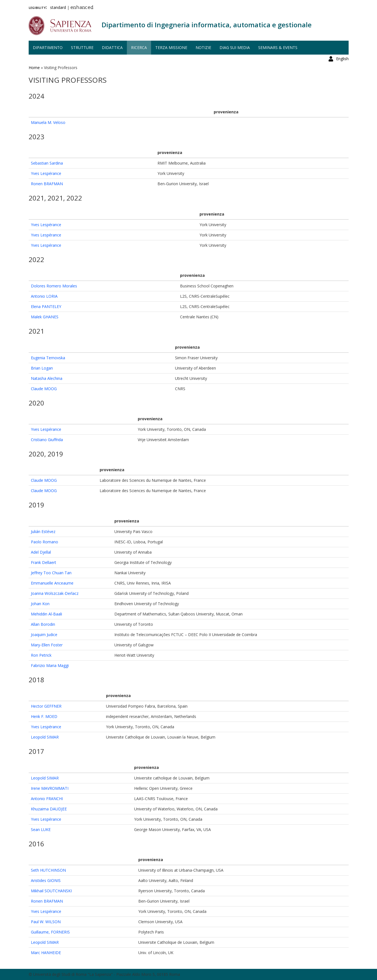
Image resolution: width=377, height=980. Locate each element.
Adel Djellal (41, 552)
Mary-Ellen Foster (47, 645)
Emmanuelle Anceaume (52, 583)
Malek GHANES (45, 317)
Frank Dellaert (44, 562)
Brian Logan (42, 368)
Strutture (82, 47)
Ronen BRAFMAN (47, 184)
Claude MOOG (44, 389)
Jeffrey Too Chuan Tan (51, 573)
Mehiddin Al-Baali (46, 614)
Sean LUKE (41, 829)
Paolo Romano (45, 542)
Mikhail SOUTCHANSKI (51, 891)
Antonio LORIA (44, 296)
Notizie (203, 47)
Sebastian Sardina (47, 163)
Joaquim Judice (44, 635)
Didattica (112, 47)
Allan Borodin (43, 624)
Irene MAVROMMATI (50, 788)
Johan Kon (40, 604)
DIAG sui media (235, 47)
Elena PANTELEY (46, 306)
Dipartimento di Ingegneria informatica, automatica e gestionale (207, 25)
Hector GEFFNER (46, 706)
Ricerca (139, 47)
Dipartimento (48, 47)
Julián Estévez (43, 531)
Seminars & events (278, 47)
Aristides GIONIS (46, 880)
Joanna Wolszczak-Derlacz (55, 593)
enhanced (82, 8)
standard (58, 7)
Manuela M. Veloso (48, 122)
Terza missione (171, 47)
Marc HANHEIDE (46, 953)
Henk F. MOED (44, 716)
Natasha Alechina (47, 378)
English (342, 7)
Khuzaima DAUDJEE (49, 809)
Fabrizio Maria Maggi (50, 665)
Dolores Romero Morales (54, 286)
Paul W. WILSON (46, 922)
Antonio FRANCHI (47, 799)
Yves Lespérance (46, 173)
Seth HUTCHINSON (48, 870)
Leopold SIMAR (45, 737)
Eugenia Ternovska (48, 358)
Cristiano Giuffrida (47, 440)
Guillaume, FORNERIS (50, 932)
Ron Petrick (41, 655)
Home (34, 68)
